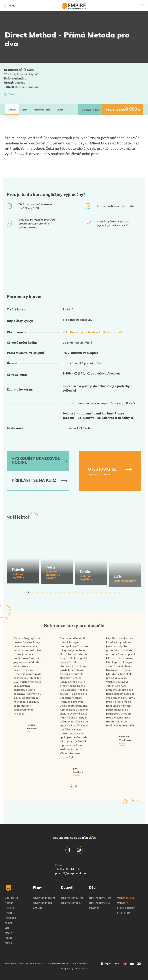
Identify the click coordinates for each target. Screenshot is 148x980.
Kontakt (9, 943)
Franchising (10, 918)
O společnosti (11, 898)
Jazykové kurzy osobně (44, 898)
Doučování (94, 908)
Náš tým (9, 903)
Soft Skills (38, 908)
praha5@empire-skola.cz (72, 874)
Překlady (9, 938)
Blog (7, 928)
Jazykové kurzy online (43, 903)
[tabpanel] (23, 558)
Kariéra (8, 923)
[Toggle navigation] (142, 6)
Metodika (9, 908)
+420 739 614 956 (68, 869)
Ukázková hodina (126, 898)
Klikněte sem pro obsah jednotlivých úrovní (92, 333)
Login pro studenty (126, 908)
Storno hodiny (124, 913)
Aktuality (9, 933)
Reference (10, 913)
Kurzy (9, 6)
